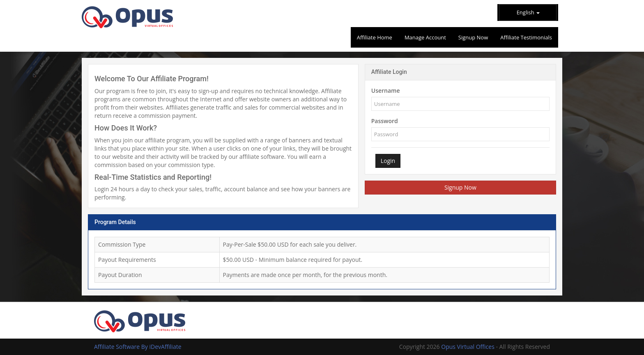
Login (388, 161)
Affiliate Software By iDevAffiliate (138, 347)
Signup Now (460, 187)
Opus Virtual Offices (468, 347)
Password (385, 121)
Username (386, 90)
